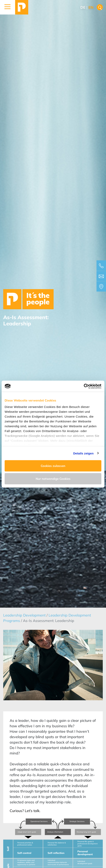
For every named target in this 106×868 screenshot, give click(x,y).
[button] (8, 7)
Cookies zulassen (53, 466)
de (83, 7)
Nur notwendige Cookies (53, 478)
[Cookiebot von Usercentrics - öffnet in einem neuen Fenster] (84, 386)
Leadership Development (25, 615)
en (91, 7)
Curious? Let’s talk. (25, 811)
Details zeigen (83, 453)
